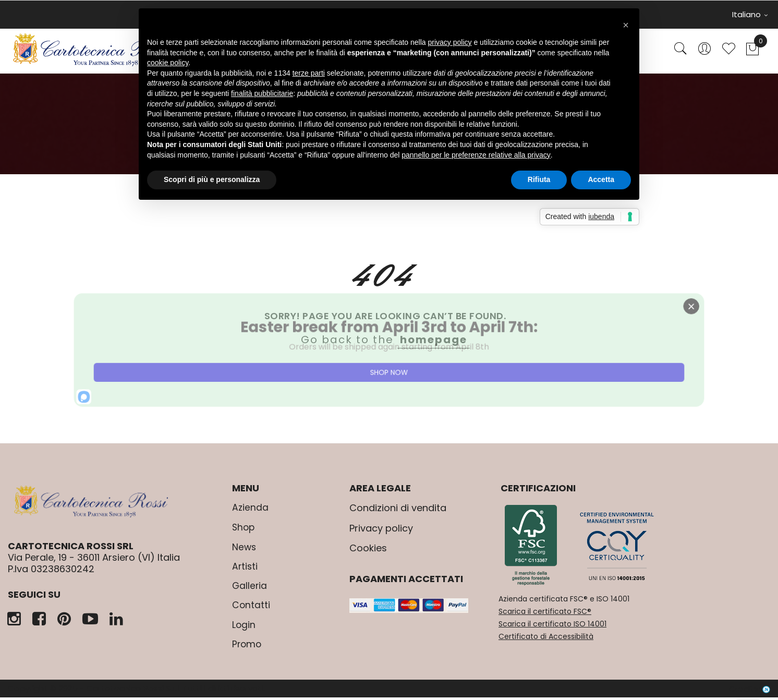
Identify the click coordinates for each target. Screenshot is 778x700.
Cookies (368, 553)
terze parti (309, 73)
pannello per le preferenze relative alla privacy (476, 155)
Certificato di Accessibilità (546, 641)
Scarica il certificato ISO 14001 (552, 628)
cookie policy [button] (168, 63)
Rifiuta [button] (539, 179)
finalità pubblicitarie (262, 93)
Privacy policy (381, 532)
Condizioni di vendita (398, 512)
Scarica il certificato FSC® (545, 615)
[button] (626, 25)
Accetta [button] (601, 179)
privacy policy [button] (450, 42)
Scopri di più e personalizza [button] (212, 179)
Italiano (750, 14)
